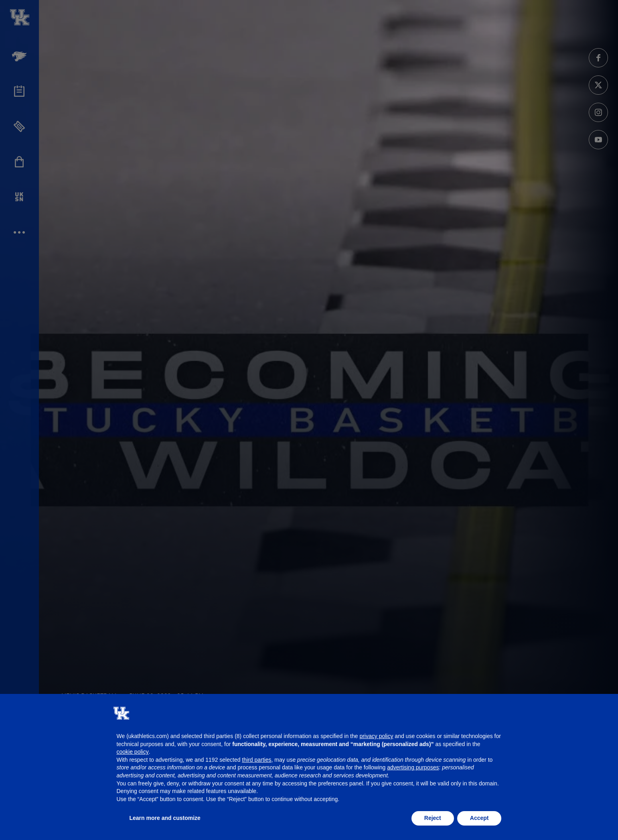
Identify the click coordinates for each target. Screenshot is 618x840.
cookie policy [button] (133, 752)
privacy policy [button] (376, 736)
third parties (256, 760)
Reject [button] (433, 818)
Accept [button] (479, 818)
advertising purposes (413, 767)
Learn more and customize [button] (165, 818)
